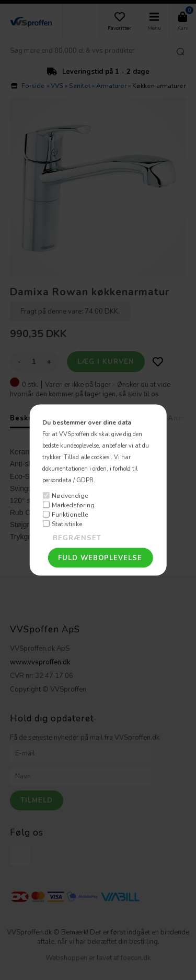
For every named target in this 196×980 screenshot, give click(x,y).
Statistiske (67, 524)
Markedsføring (73, 505)
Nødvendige (70, 495)
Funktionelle (70, 514)
